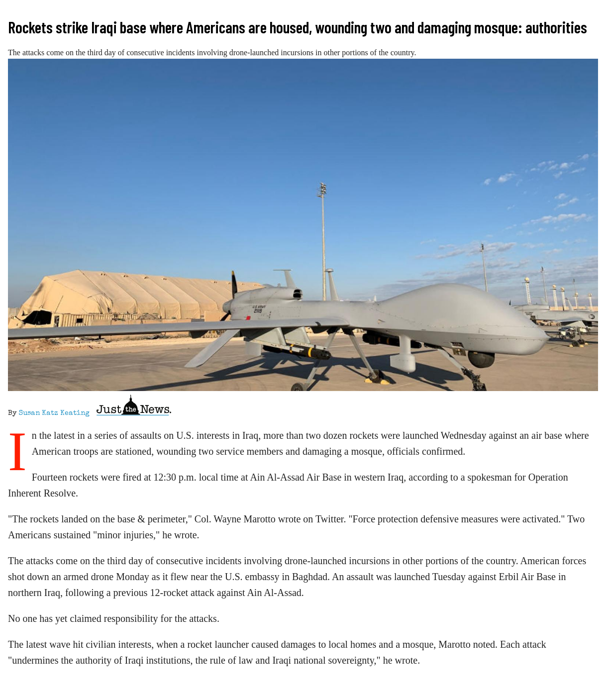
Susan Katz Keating (54, 413)
